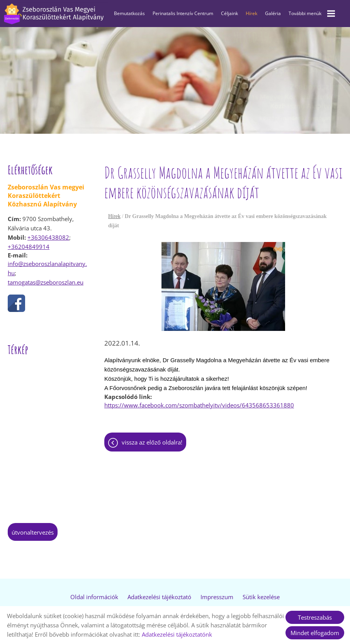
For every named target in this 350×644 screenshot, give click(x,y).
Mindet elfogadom (315, 633)
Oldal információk (94, 597)
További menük (312, 14)
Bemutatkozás (129, 13)
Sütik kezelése (261, 597)
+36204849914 (29, 247)
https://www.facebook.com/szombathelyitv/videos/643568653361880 (199, 405)
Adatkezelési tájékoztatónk (177, 634)
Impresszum (217, 597)
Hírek (251, 13)
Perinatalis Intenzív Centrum (183, 13)
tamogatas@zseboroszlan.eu (46, 282)
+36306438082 (48, 237)
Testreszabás (315, 617)
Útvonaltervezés (33, 532)
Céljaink (229, 13)
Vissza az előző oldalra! (152, 442)
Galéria (273, 13)
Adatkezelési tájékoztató (159, 597)
